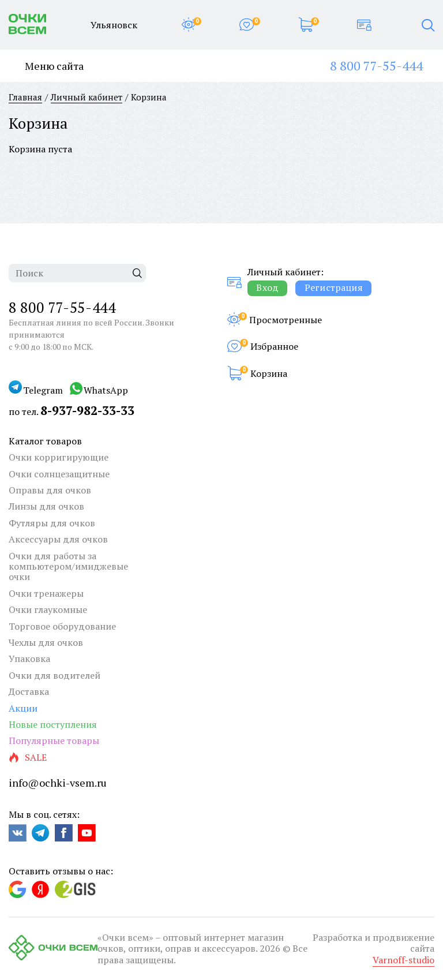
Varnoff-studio (403, 960)
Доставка (29, 691)
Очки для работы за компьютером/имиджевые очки (68, 566)
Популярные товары (54, 740)
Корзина (269, 373)
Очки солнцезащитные (59, 474)
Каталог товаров (45, 441)
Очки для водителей (55, 675)
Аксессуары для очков (58, 539)
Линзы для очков (46, 506)
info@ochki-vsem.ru (58, 783)
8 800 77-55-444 (376, 66)
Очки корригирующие (59, 457)
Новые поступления (53, 724)
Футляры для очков (52, 523)
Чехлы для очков (46, 642)
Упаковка (29, 659)
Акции (23, 708)
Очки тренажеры (46, 593)
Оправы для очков (50, 490)
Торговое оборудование (62, 626)
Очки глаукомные (48, 609)
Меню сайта (46, 66)
